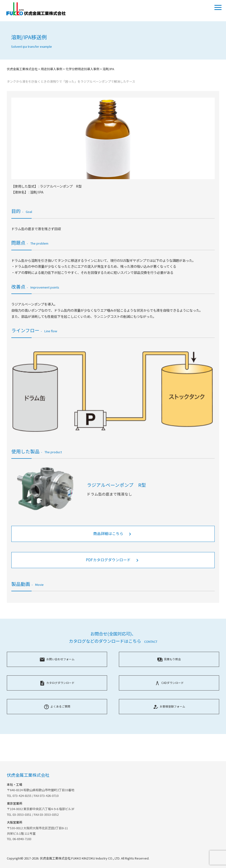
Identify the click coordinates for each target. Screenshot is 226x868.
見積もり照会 (169, 659)
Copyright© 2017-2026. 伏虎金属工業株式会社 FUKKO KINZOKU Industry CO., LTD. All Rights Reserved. (78, 858)
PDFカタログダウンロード (113, 560)
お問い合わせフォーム (57, 659)
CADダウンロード (169, 683)
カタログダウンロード (57, 683)
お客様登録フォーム (169, 706)
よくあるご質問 (57, 706)
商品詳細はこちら (113, 534)
